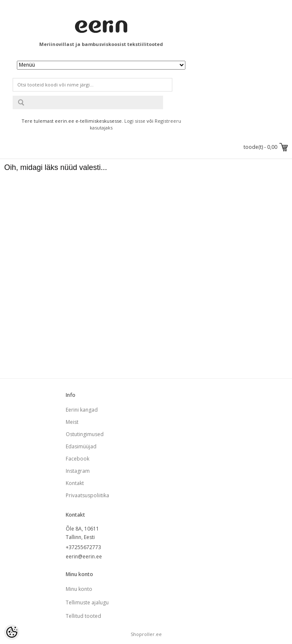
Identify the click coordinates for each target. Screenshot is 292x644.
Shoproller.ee (146, 634)
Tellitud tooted (83, 616)
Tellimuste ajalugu (87, 602)
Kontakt (75, 483)
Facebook (78, 459)
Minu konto (79, 589)
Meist (72, 422)
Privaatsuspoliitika (87, 495)
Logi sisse (135, 121)
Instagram (78, 471)
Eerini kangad (82, 410)
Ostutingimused (85, 434)
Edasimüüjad (81, 446)
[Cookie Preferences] (12, 632)
